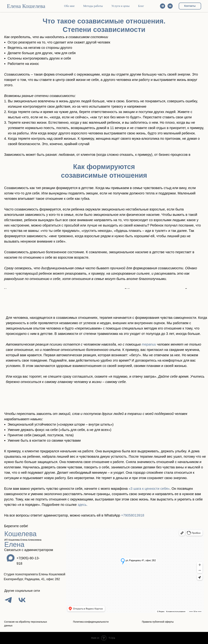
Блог (141, 6)
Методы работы (93, 6)
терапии (149, 344)
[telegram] (163, 6)
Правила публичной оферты (158, 622)
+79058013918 (133, 515)
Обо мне (69, 6)
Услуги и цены (120, 6)
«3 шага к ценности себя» (149, 489)
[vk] (170, 6)
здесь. (83, 505)
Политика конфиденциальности (91, 622)
